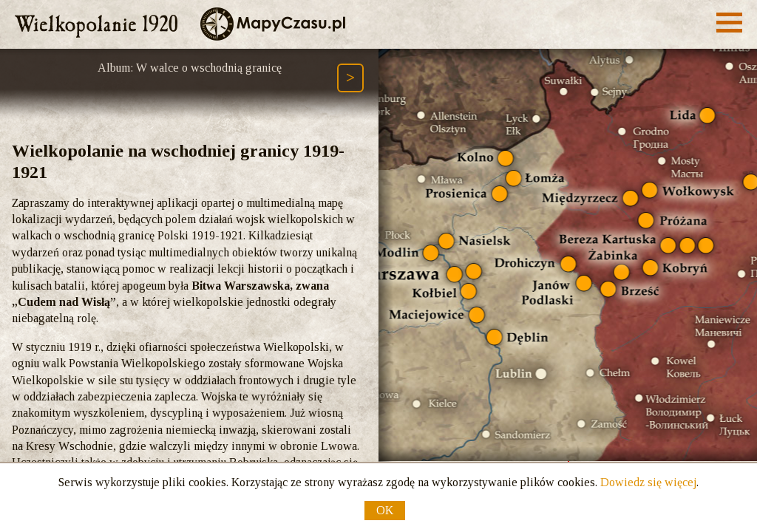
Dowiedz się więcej (648, 482)
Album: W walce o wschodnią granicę (190, 68)
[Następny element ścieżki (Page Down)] (350, 78)
